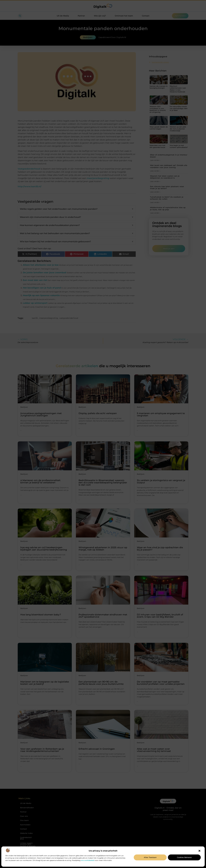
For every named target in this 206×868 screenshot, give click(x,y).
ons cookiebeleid (87, 860)
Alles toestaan (150, 857)
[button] (199, 851)
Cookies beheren (184, 857)
